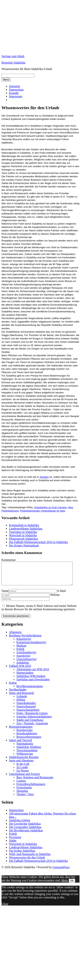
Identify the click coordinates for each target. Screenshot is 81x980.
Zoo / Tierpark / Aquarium (32, 728)
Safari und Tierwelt (21, 745)
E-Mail (61, 595)
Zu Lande (22, 772)
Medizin (21, 650)
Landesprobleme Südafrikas (26, 529)
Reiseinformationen (21, 731)
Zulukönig (23, 667)
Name (5, 595)
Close (5, 908)
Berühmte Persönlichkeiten (25, 640)
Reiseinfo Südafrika (13, 63)
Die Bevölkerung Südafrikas (26, 835)
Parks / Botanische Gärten (32, 718)
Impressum (16, 96)
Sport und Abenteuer (21, 765)
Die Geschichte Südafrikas (25, 828)
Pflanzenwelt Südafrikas (24, 539)
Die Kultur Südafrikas (22, 855)
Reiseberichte (25, 735)
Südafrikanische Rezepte (24, 762)
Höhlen (21, 704)
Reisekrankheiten (27, 738)
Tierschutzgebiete (27, 755)
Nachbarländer (18, 694)
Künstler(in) (24, 643)
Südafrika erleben (20, 825)
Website (55, 599)
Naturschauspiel (26, 711)
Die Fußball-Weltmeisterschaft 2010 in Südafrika (38, 542)
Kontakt (14, 93)
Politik (20, 653)
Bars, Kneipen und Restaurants (35, 782)
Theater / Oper (25, 799)
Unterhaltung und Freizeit (24, 778)
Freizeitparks (24, 792)
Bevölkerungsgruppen (30, 691)
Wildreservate (25, 758)
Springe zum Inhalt (13, 56)
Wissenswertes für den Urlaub (27, 862)
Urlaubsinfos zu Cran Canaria (50, 507)
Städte (13, 845)
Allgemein (15, 637)
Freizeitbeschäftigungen (31, 789)
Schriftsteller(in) (26, 657)
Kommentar (9, 560)
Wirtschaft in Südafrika (23, 535)
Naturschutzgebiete (28, 714)
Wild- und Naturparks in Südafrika (30, 859)
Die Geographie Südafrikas (25, 832)
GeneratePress (61, 872)
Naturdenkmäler (26, 708)
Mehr (65, 885)
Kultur (13, 687)
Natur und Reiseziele (21, 697)
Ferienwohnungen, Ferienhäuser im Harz (43, 511)
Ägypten (44, 477)
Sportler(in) (23, 660)
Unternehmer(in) (27, 664)
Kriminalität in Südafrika (24, 525)
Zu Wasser (23, 775)
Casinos (21, 785)
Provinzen (15, 842)
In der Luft (23, 768)
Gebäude (22, 701)
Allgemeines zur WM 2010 (33, 674)
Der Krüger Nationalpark (24, 545)
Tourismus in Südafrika (23, 532)
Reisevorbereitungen (29, 741)
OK (72, 885)
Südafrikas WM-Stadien (31, 681)
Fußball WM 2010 (20, 670)
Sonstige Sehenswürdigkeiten (34, 721)
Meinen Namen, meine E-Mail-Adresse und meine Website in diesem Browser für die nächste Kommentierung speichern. (39, 612)
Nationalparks (25, 748)
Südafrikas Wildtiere (29, 751)
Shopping (22, 795)
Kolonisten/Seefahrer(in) (31, 647)
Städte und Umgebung (30, 724)
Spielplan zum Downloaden (33, 684)
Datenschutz (16, 90)
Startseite (15, 86)
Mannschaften (25, 677)
